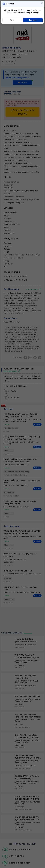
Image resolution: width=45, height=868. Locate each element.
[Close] (42, 3)
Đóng (12, 20)
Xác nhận (33, 20)
